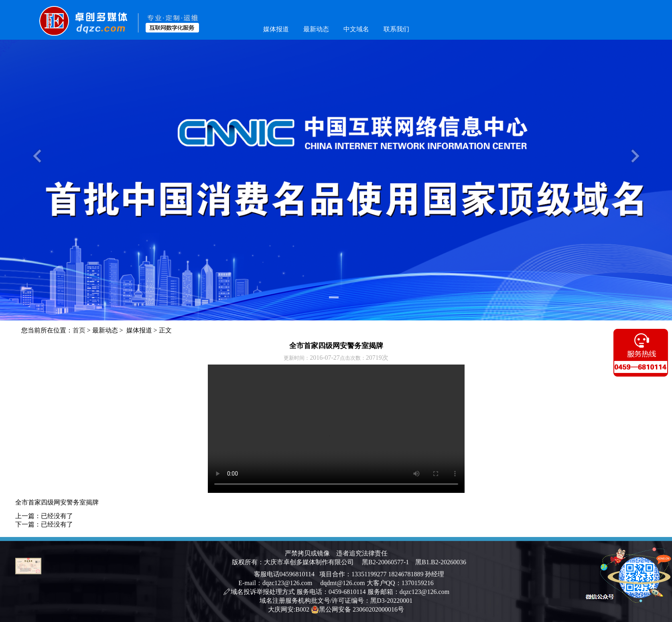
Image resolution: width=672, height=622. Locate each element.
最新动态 (316, 29)
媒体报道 (276, 29)
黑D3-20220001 (391, 601)
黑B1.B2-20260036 (438, 562)
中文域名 (356, 29)
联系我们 (396, 29)
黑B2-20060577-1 (385, 562)
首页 (79, 330)
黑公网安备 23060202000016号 (357, 610)
